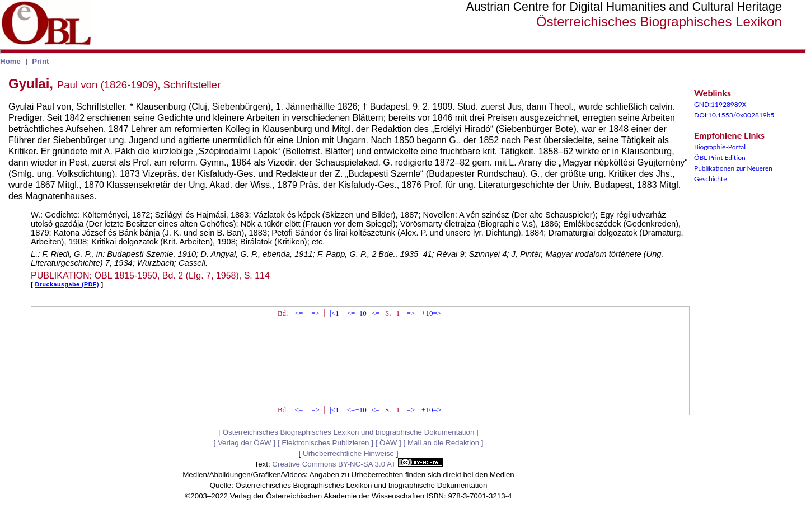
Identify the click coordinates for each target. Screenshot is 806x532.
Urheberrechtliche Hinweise (348, 453)
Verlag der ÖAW (245, 443)
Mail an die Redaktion (443, 443)
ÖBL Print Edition (720, 157)
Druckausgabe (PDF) (67, 284)
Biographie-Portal (720, 147)
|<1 (334, 313)
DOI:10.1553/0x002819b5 (734, 115)
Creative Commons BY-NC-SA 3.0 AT (357, 464)
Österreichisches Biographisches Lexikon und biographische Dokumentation (349, 432)
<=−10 (357, 313)
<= (299, 313)
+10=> (431, 313)
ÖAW (388, 443)
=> (315, 313)
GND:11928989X (720, 104)
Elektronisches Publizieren (325, 443)
